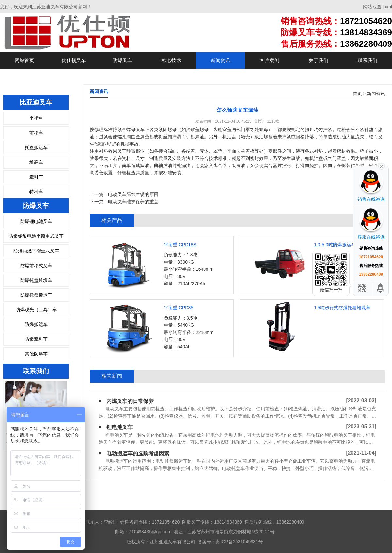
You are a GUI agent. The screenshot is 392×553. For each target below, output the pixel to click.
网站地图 (372, 7)
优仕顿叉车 (74, 60)
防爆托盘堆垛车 (36, 280)
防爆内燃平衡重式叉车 (36, 251)
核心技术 (171, 60)
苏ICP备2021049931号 (239, 542)
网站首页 (24, 60)
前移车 (36, 133)
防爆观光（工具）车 (36, 310)
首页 (357, 94)
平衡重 (36, 118)
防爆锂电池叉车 (36, 221)
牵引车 (36, 177)
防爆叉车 (122, 60)
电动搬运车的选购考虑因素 (138, 453)
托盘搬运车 (36, 147)
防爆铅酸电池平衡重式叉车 (36, 236)
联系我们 (367, 60)
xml (388, 7)
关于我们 (318, 60)
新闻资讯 (220, 60)
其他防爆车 (36, 354)
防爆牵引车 (36, 339)
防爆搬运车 (36, 324)
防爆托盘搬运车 (36, 295)
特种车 (36, 192)
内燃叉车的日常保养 (130, 401)
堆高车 (36, 162)
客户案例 (269, 60)
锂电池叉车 (120, 427)
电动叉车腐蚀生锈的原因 (133, 194)
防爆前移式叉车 (36, 266)
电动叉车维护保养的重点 (133, 202)
